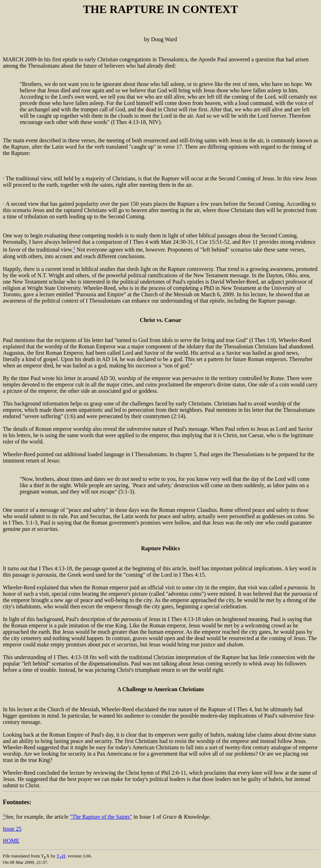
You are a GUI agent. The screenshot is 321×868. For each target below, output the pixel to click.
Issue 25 (12, 829)
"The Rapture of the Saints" (101, 817)
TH (61, 856)
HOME (11, 841)
